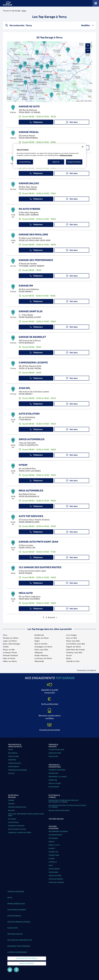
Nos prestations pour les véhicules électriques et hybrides (67, 806)
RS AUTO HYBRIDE (30, 209)
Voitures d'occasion (54, 827)
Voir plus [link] (72, 122)
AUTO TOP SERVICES (31, 516)
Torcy (24, 11)
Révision (11, 804)
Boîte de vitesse (55, 783)
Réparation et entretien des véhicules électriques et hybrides (64, 801)
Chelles (6, 647)
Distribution (53, 773)
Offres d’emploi (14, 916)
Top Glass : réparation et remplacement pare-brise (26, 815)
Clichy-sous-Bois (41, 650)
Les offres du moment (17, 910)
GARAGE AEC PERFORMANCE (36, 260)
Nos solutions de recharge (59, 811)
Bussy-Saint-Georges (11, 644)
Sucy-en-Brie (72, 638)
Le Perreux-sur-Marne (43, 658)
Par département (55, 835)
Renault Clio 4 (54, 845)
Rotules (11, 773)
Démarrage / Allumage (58, 777)
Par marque (53, 838)
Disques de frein (55, 753)
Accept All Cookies (74, 162)
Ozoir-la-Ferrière (41, 644)
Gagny (37, 641)
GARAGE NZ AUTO (29, 106)
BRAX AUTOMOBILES (31, 491)
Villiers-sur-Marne (10, 661)
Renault (52, 842)
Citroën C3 (53, 862)
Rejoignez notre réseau (27, 958)
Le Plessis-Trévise (10, 653)
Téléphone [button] (36, 122)
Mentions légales (15, 934)
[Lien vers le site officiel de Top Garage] (8, 3)
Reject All (56, 162)
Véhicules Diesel (55, 876)
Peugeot (52, 848)
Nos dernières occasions (58, 831)
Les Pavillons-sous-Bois (76, 644)
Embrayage (53, 780)
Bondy (69, 658)
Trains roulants (15, 763)
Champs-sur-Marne (11, 638)
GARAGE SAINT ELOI (31, 311)
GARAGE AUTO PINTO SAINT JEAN (38, 542)
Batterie (11, 811)
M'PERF (23, 465)
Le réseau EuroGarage (17, 952)
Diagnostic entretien (16, 826)
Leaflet (77, 101)
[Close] (83, 147)
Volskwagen (53, 872)
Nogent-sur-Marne (73, 647)
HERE (90, 101)
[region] (50, 156)
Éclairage (12, 819)
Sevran (69, 655)
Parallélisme (13, 756)
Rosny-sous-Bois (73, 641)
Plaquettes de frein (56, 750)
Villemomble (39, 661)
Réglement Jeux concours (19, 946)
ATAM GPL (25, 388)
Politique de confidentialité (20, 940)
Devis (10, 898)
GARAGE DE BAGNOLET (32, 337)
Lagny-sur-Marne (10, 641)
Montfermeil (39, 635)
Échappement (54, 787)
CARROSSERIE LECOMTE (33, 363)
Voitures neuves (56, 819)
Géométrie (12, 760)
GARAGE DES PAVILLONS (33, 234)
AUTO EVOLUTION (29, 414)
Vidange (11, 800)
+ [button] (88, 46)
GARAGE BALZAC (29, 183)
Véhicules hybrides (56, 882)
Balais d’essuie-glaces (17, 829)
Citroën (52, 859)
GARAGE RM (26, 286)
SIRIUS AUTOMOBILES (32, 439)
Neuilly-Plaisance (41, 655)
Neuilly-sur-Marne (42, 638)
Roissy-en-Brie (9, 650)
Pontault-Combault (10, 655)
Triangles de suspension (18, 770)
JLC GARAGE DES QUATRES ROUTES (40, 567)
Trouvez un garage (16, 892)
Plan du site (13, 928)
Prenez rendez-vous (16, 904)
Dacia (51, 865)
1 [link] (43, 617)
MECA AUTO (26, 593)
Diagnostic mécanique (57, 770)
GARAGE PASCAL (29, 132)
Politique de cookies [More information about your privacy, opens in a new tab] (66, 155)
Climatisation (13, 822)
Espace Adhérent (27, 963)
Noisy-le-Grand (9, 658)
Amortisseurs (13, 767)
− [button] (88, 51)
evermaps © (91, 670)
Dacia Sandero (54, 869)
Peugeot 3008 (54, 855)
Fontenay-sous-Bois (74, 653)
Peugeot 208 (53, 852)
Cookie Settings (25, 162)
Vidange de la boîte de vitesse (20, 833)
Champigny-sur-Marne (43, 647)
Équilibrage (13, 753)
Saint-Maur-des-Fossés (75, 650)
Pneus (10, 750)
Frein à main (53, 756)
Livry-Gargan (71, 635)
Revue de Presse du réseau (19, 922)
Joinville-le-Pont (73, 661)
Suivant (51, 617)
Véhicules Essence (56, 879)
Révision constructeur (17, 807)
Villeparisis (39, 653)
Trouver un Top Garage (12, 11)
